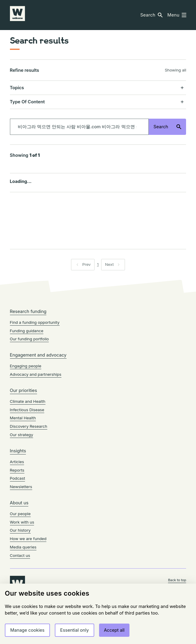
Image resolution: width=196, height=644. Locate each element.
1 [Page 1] (98, 264)
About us (19, 503)
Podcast (18, 478)
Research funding (28, 311)
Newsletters (21, 487)
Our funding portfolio (30, 339)
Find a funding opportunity (35, 322)
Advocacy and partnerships (36, 374)
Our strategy (22, 435)
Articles (17, 462)
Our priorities (23, 390)
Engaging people (26, 366)
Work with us (22, 522)
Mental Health (23, 418)
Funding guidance (27, 331)
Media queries (23, 547)
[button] (151, 15)
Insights (18, 451)
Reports (17, 470)
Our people (20, 514)
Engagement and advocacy (38, 355)
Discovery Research (29, 426)
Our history (20, 530)
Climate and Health (28, 401)
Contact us (20, 555)
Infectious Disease (27, 410)
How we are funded (28, 539)
